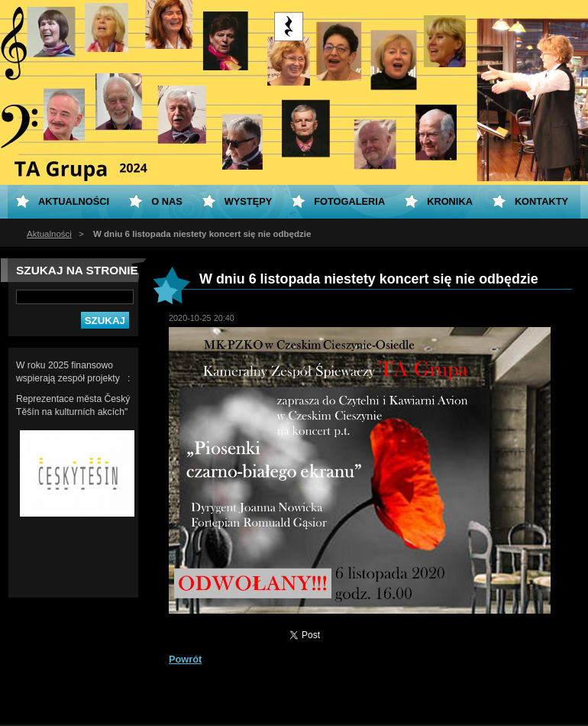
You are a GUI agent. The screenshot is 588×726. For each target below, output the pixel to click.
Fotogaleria (349, 201)
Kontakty (541, 201)
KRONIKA (450, 201)
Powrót (185, 659)
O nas (167, 201)
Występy (249, 201)
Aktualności (49, 234)
